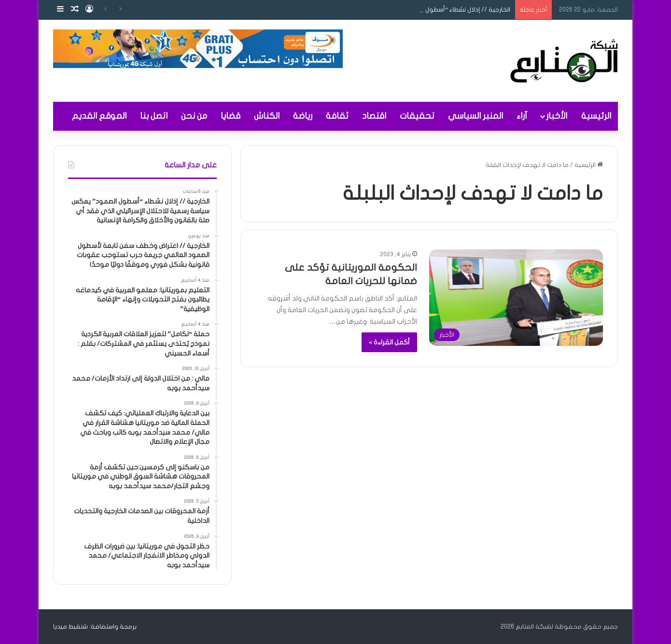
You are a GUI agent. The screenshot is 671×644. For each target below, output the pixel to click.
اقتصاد (374, 116)
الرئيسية (596, 116)
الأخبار (557, 116)
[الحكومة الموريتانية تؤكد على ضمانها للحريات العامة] (516, 297)
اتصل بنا (154, 116)
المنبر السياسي (475, 116)
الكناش (267, 116)
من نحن (194, 116)
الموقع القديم (99, 116)
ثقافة (337, 116)
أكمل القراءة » (389, 342)
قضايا (231, 116)
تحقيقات (417, 116)
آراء (522, 116)
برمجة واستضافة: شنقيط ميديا (95, 627)
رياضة (303, 116)
